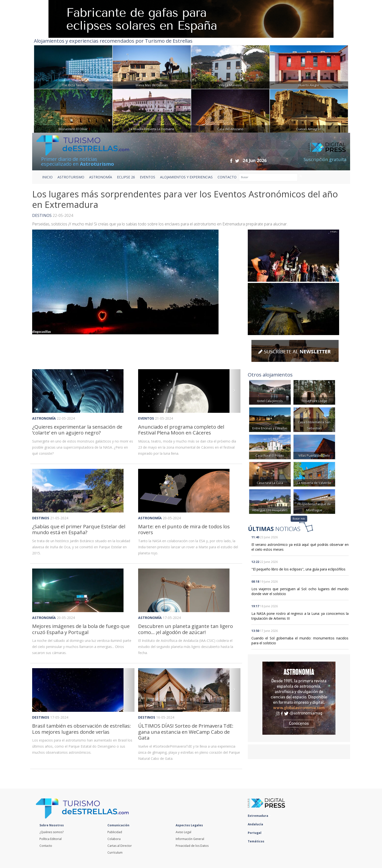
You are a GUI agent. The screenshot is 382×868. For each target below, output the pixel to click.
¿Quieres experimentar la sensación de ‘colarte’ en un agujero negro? (77, 430)
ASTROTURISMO (71, 177)
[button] (146, 391)
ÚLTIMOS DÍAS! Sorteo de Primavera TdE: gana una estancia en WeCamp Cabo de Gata (186, 732)
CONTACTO (227, 177)
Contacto (46, 846)
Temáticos (257, 841)
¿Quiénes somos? (52, 832)
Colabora (114, 839)
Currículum (115, 853)
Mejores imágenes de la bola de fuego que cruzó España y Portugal (81, 629)
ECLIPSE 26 (126, 177)
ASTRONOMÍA (101, 177)
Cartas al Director (120, 846)
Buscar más (299, 519)
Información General (190, 839)
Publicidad (115, 832)
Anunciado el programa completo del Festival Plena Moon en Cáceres (181, 430)
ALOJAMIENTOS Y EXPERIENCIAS (186, 177)
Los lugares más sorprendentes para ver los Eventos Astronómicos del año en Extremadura (185, 199)
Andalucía (257, 824)
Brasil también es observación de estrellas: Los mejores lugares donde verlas (81, 729)
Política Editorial (51, 839)
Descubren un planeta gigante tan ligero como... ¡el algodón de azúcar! (186, 629)
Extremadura (259, 816)
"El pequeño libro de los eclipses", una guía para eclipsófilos (298, 569)
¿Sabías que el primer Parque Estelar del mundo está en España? (79, 529)
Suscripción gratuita (325, 159)
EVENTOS (148, 177)
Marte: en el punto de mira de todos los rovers (184, 529)
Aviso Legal (183, 832)
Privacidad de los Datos (192, 846)
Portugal (256, 833)
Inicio (47, 177)
